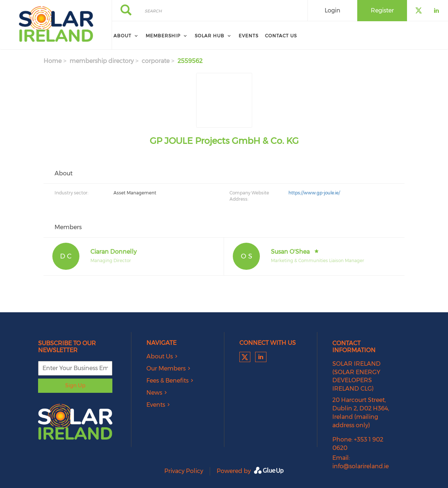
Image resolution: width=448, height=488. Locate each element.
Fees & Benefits (167, 381)
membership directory (102, 61)
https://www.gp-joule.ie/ (314, 193)
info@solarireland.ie (361, 466)
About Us (160, 356)
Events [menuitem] (249, 36)
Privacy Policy (184, 471)
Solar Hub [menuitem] (210, 36)
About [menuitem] (122, 36)
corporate (156, 61)
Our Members (166, 368)
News (154, 393)
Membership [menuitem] (163, 36)
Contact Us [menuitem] (281, 36)
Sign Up (75, 385)
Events (156, 405)
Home (53, 61)
